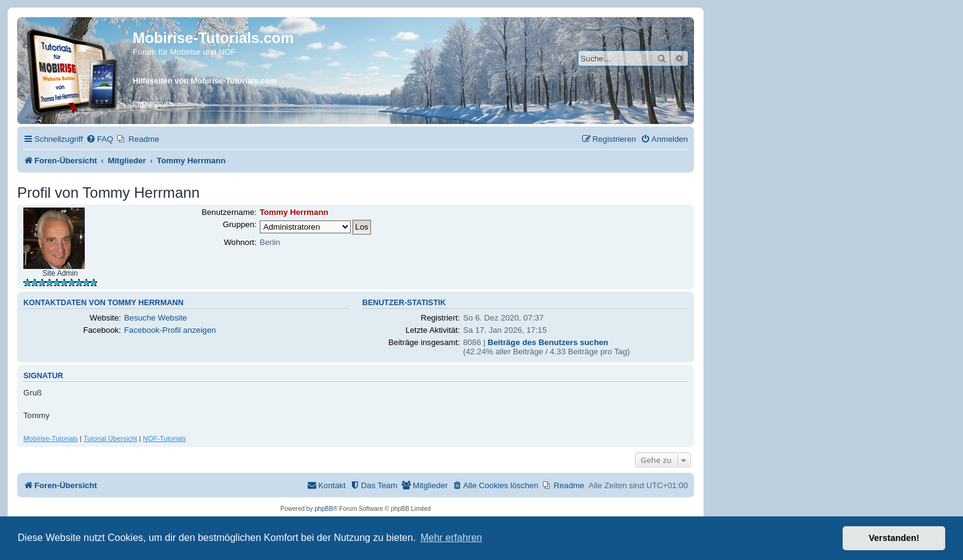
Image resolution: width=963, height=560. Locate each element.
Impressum (153, 103)
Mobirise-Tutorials (51, 438)
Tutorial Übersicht (111, 438)
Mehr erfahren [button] (451, 538)
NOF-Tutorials (165, 438)
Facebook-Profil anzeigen (170, 330)
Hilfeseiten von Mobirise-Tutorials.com (205, 81)
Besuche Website (155, 318)
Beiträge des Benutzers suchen (548, 342)
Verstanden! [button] (894, 538)
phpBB (324, 509)
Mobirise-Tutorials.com (213, 38)
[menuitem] (99, 139)
